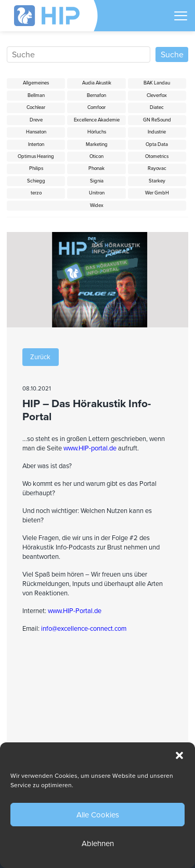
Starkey (157, 181)
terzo (36, 193)
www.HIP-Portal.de (75, 611)
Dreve (36, 120)
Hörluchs (97, 132)
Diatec (157, 107)
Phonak (96, 168)
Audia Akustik (97, 83)
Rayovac (157, 168)
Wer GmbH (157, 193)
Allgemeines (36, 83)
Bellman (36, 95)
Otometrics (157, 156)
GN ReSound (157, 120)
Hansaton (36, 132)
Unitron (97, 193)
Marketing (97, 144)
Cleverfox (157, 95)
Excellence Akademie (97, 120)
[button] (179, 755)
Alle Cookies (98, 815)
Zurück (40, 357)
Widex (97, 205)
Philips (36, 168)
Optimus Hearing (36, 156)
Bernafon (96, 95)
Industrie (157, 132)
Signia (97, 181)
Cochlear (36, 107)
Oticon (96, 156)
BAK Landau (157, 83)
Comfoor (96, 107)
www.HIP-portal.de (90, 448)
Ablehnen (98, 843)
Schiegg (36, 181)
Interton (36, 144)
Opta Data (157, 144)
